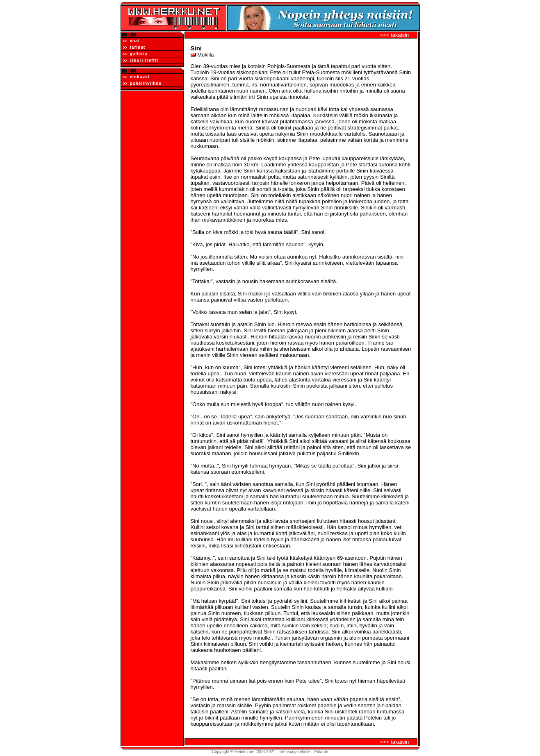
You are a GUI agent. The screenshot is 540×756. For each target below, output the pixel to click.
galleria (136, 54)
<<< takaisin (394, 35)
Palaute (321, 752)
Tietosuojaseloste (295, 752)
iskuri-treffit (141, 60)
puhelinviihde (142, 83)
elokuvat (137, 77)
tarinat (134, 47)
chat (132, 41)
